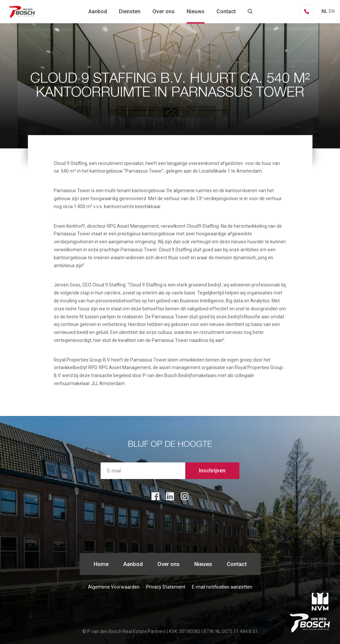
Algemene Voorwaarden (114, 587)
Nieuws (196, 11)
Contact (226, 11)
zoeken (250, 12)
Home (101, 564)
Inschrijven (212, 471)
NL (324, 11)
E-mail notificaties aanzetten (222, 587)
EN (332, 11)
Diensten (130, 11)
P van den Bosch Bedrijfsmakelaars (23, 12)
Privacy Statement (166, 587)
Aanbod (98, 11)
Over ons (164, 11)
